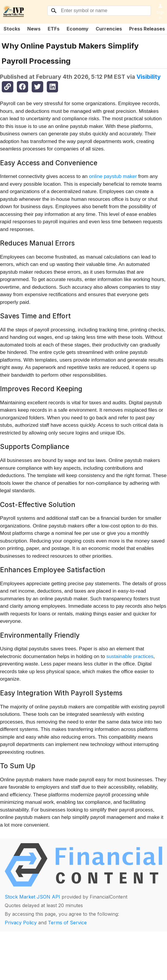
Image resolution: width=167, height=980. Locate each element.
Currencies (109, 29)
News (34, 29)
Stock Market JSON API (32, 897)
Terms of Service (67, 923)
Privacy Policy (21, 923)
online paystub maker (113, 176)
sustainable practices (130, 656)
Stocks (12, 29)
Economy (78, 29)
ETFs (54, 29)
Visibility (149, 77)
